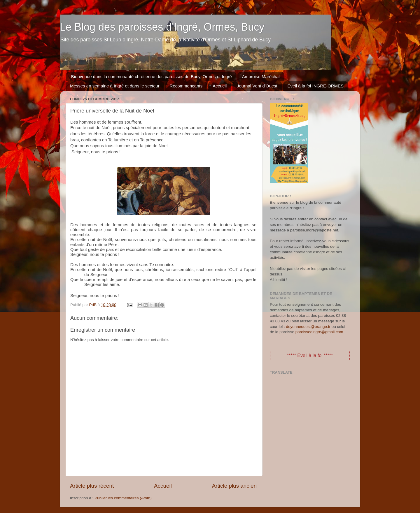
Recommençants (186, 86)
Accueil (220, 86)
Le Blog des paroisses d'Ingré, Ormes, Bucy (162, 27)
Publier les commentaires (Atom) (123, 498)
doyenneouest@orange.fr (308, 327)
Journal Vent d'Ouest (257, 86)
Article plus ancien (234, 486)
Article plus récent (92, 486)
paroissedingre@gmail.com (319, 332)
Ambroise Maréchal (261, 77)
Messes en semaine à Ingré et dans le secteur (115, 86)
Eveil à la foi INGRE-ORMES (316, 86)
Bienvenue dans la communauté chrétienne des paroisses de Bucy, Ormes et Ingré (152, 77)
